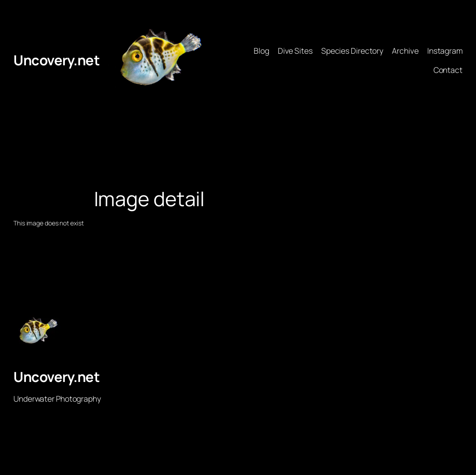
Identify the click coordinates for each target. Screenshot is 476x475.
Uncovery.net (56, 60)
